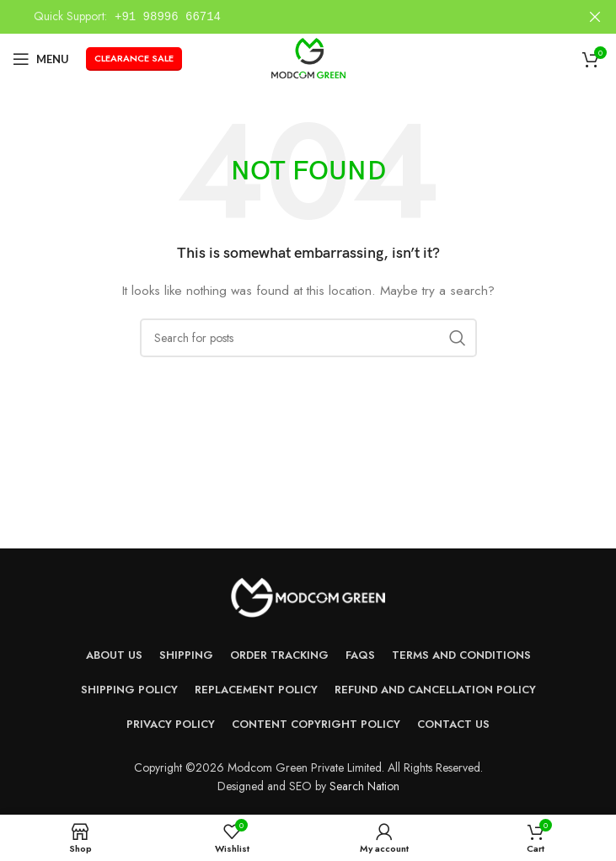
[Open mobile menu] (41, 59)
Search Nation (364, 786)
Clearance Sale (134, 58)
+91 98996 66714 (168, 16)
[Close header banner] (595, 17)
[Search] (308, 338)
